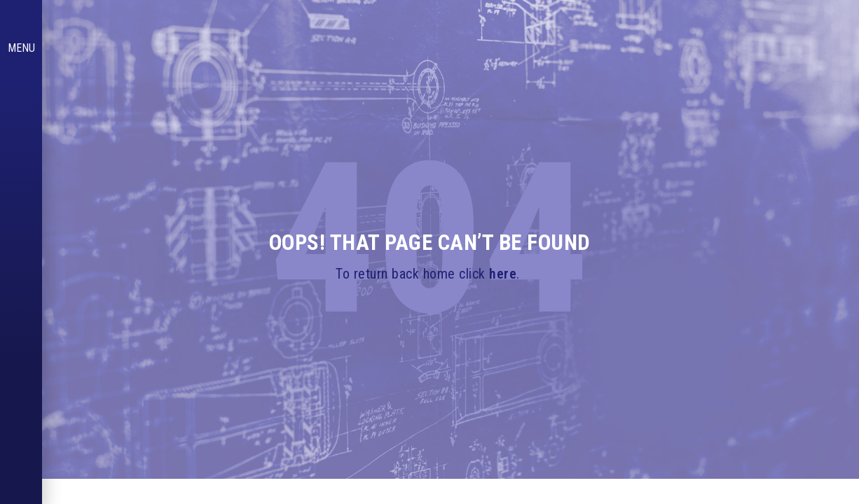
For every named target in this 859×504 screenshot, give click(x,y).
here (503, 274)
